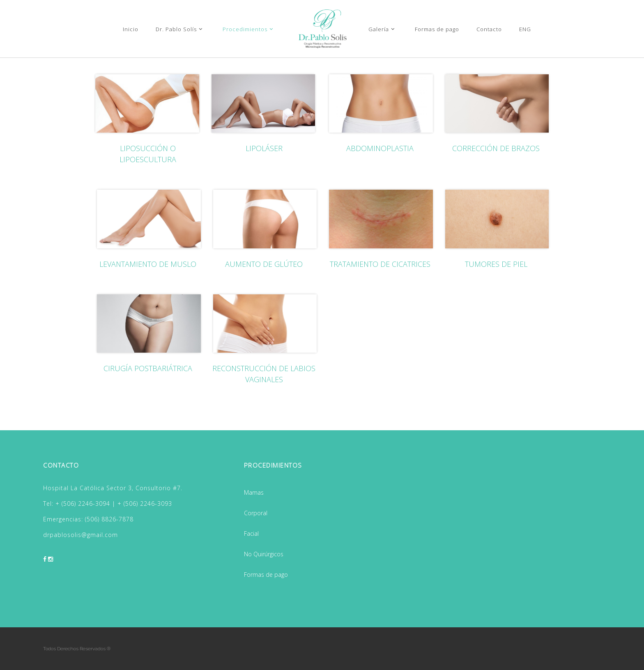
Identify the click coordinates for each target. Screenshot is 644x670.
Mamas (254, 492)
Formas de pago (266, 575)
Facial (251, 533)
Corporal (256, 513)
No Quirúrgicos (264, 554)
